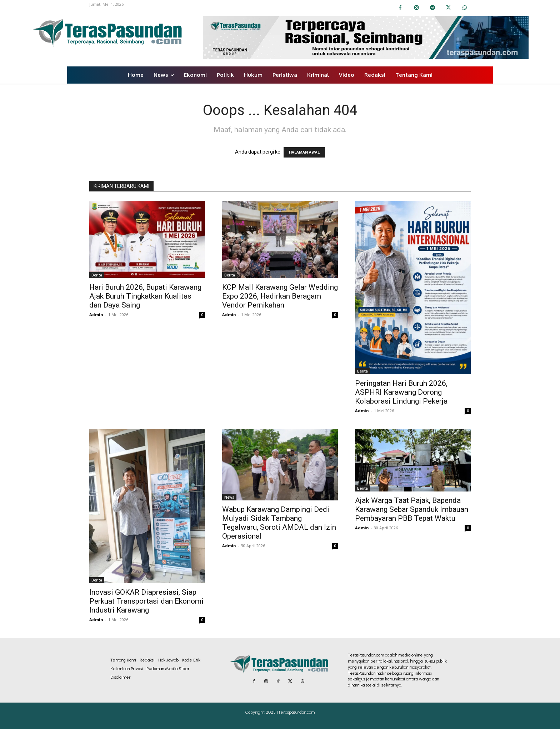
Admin (96, 314)
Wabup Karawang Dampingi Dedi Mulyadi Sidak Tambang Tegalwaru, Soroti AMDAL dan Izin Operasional (279, 523)
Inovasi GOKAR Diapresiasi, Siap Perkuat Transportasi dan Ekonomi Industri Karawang (146, 601)
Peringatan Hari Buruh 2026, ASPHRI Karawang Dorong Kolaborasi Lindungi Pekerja (401, 392)
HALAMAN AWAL (304, 152)
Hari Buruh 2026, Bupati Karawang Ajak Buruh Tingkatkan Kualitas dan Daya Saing (145, 296)
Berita (97, 275)
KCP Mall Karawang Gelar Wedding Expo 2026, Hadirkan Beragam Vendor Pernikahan (280, 296)
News (229, 497)
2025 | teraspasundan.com (290, 712)
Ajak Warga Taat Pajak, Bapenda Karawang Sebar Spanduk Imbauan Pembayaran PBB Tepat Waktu (412, 509)
